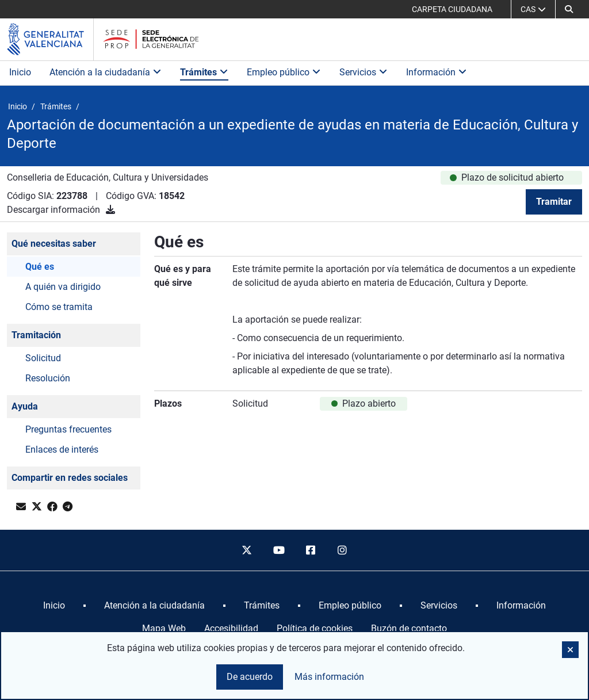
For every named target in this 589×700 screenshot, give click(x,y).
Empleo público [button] (284, 72)
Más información (329, 677)
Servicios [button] (364, 72)
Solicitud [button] (43, 358)
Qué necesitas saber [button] (54, 244)
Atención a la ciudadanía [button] (106, 72)
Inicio (20, 72)
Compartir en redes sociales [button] (70, 478)
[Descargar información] (110, 210)
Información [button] (437, 72)
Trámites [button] (204, 72)
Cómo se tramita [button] (59, 307)
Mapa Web (164, 628)
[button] (569, 9)
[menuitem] (54, 606)
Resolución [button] (48, 378)
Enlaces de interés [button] (62, 450)
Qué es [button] (40, 267)
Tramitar (554, 202)
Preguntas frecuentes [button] (68, 429)
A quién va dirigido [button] (63, 287)
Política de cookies (315, 628)
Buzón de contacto (409, 628)
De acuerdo (250, 677)
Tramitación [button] (36, 335)
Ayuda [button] (25, 406)
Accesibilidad (231, 628)
